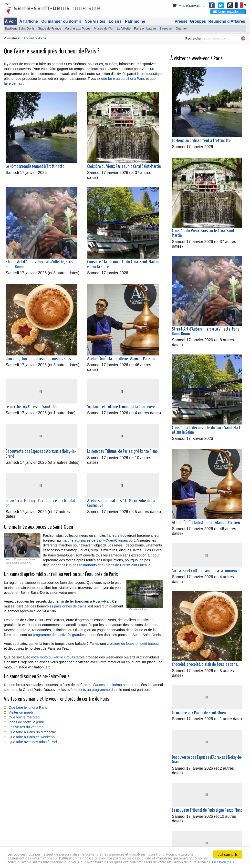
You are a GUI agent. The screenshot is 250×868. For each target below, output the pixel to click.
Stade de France (50, 28)
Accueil (29, 38)
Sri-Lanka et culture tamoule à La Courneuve (121, 407)
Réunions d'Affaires (227, 21)
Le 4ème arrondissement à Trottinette (35, 167)
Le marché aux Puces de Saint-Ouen (32, 407)
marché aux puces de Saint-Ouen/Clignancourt (98, 540)
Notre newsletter (228, 12)
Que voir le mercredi (24, 717)
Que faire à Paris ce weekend (32, 737)
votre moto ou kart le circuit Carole (58, 657)
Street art (166, 28)
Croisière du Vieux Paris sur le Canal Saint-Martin (124, 167)
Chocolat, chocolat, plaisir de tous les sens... (39, 359)
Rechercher (193, 38)
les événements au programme (85, 690)
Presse (181, 21)
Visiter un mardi (21, 712)
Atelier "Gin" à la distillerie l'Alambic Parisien (121, 359)
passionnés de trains (70, 606)
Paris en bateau (145, 28)
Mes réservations (188, 6)
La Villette (124, 28)
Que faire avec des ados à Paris (34, 742)
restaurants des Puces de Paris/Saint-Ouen (113, 565)
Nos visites (95, 21)
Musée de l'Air (104, 28)
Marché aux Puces (77, 28)
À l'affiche (29, 21)
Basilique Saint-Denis (20, 28)
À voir (10, 21)
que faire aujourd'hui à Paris (123, 79)
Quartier (181, 28)
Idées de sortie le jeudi (26, 722)
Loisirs (115, 21)
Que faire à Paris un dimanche (32, 732)
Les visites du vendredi (26, 727)
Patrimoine (135, 21)
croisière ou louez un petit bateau (133, 644)
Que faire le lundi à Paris (28, 707)
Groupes (198, 21)
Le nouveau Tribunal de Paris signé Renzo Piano (122, 452)
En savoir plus (19, 862)
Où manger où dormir (61, 21)
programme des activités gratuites (59, 635)
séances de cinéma (107, 685)
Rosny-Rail (102, 601)
